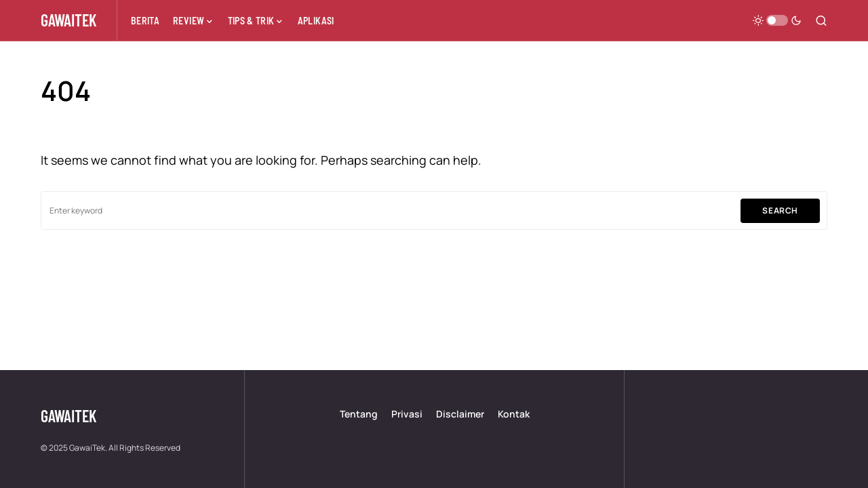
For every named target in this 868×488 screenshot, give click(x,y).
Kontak (514, 414)
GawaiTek (68, 20)
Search (780, 210)
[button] (777, 20)
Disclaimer (460, 414)
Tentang (359, 414)
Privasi (407, 414)
